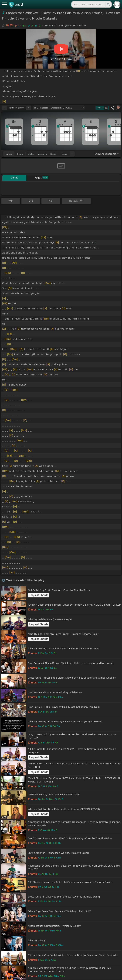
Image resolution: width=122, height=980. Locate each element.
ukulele (31, 154)
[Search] (108, 4)
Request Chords (38, 595)
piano (20, 154)
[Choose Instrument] (72, 154)
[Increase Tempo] (29, 108)
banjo (53, 154)
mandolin (42, 154)
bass (64, 154)
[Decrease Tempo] (4, 108)
